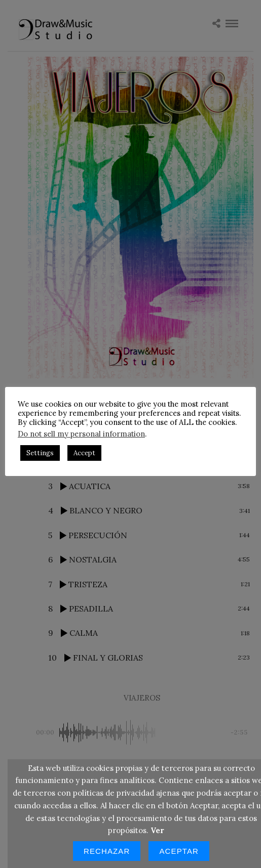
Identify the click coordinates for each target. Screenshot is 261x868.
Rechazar (107, 851)
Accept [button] (108, 458)
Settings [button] (64, 458)
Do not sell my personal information (105, 438)
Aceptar (179, 851)
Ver (157, 830)
